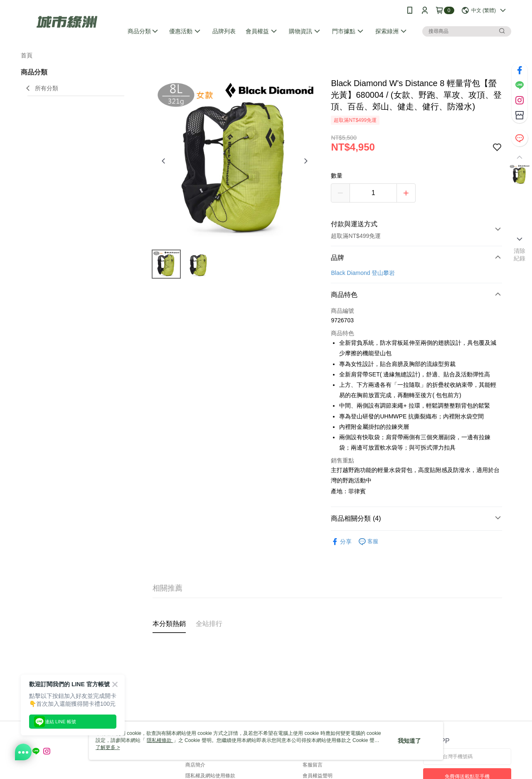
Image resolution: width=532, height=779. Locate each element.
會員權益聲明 (318, 776)
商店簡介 (195, 765)
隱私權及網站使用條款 (210, 776)
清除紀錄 (520, 255)
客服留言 (313, 765)
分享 (341, 542)
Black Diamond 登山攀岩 (363, 273)
